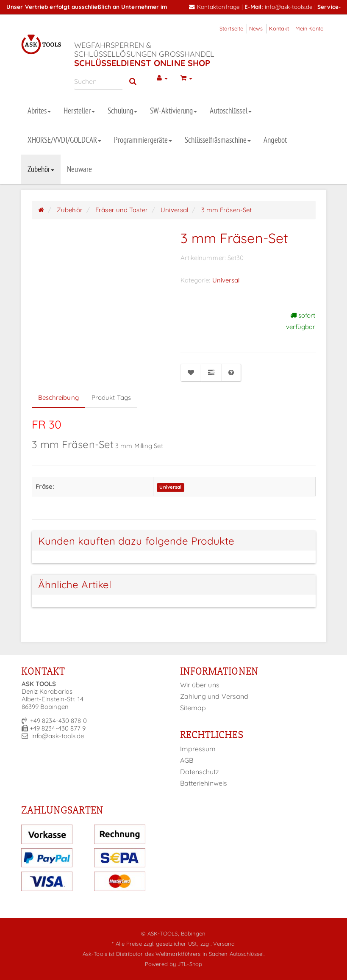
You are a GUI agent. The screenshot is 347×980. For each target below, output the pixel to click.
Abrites (39, 111)
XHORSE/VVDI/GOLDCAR (65, 140)
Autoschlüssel (230, 111)
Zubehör (41, 169)
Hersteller (79, 111)
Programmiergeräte (143, 140)
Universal (226, 280)
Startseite (231, 28)
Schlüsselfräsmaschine (218, 140)
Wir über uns (200, 685)
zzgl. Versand (218, 944)
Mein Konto (310, 28)
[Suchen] (99, 81)
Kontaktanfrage (214, 7)
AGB (187, 760)
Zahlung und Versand (214, 696)
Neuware (79, 169)
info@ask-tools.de (289, 7)
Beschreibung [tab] (58, 397)
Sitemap (193, 708)
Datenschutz (200, 772)
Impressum (198, 749)
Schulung (122, 111)
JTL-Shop (190, 964)
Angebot (275, 140)
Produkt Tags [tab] (111, 397)
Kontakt (279, 28)
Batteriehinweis (204, 783)
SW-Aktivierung (173, 111)
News (256, 28)
